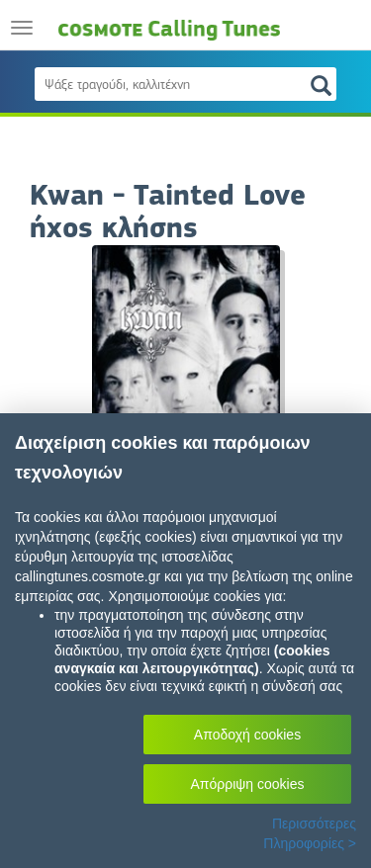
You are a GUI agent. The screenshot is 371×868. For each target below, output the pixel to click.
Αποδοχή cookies (247, 735)
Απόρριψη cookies (248, 784)
